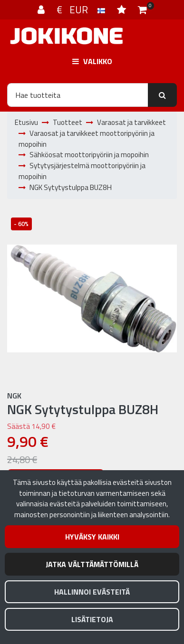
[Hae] (78, 95)
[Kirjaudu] (42, 9)
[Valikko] (92, 61)
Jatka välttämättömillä (92, 564)
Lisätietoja (92, 619)
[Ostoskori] (142, 9)
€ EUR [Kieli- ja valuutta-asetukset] (82, 9)
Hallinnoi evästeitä (92, 592)
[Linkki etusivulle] (67, 36)
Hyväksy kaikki (92, 537)
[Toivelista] (123, 9)
